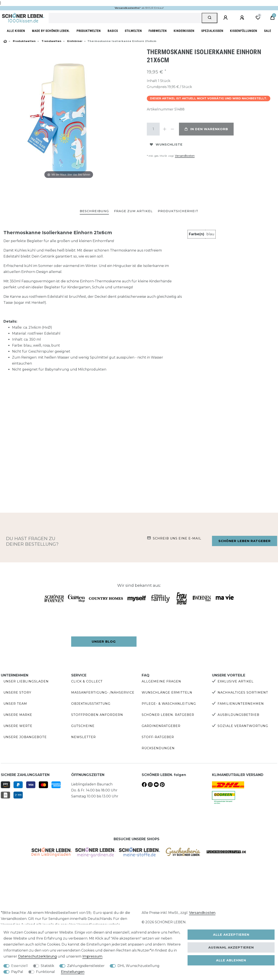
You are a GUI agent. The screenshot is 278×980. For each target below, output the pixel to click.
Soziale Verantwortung (243, 726)
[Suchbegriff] (125, 18)
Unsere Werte (18, 726)
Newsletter (83, 737)
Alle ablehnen (231, 960)
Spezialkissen (212, 31)
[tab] (94, 211)
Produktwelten (89, 31)
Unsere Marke (18, 715)
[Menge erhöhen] (165, 129)
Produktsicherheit (178, 211)
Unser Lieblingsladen (26, 681)
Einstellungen (73, 972)
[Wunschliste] (258, 18)
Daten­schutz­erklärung (37, 956)
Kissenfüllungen (244, 31)
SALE (268, 31)
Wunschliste (166, 144)
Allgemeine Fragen (161, 681)
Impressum (92, 956)
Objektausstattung (91, 704)
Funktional (45, 972)
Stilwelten (133, 31)
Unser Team (15, 704)
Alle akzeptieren (231, 935)
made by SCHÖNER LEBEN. (51, 31)
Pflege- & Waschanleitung (169, 704)
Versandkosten (185, 156)
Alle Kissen (16, 31)
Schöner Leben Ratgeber (245, 541)
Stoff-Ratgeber (158, 737)
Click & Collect (87, 681)
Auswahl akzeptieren (231, 947)
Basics (113, 31)
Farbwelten (158, 31)
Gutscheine (83, 726)
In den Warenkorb (206, 129)
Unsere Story (17, 693)
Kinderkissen (184, 31)
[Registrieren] (243, 18)
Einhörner (74, 41)
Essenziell (20, 966)
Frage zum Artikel (133, 211)
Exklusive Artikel (236, 681)
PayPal (17, 972)
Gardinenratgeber (161, 726)
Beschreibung (94, 211)
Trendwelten (51, 41)
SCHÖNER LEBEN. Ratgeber (168, 715)
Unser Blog (104, 642)
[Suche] (210, 18)
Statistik (47, 966)
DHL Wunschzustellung (138, 966)
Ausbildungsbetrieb (238, 715)
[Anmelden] (226, 18)
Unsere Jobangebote (25, 737)
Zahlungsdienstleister (86, 966)
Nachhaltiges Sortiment (243, 693)
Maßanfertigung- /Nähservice (103, 693)
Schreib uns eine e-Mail (177, 538)
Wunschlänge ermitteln (167, 693)
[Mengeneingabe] (153, 129)
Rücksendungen (158, 748)
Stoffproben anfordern (97, 715)
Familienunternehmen (241, 704)
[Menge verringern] (173, 129)
